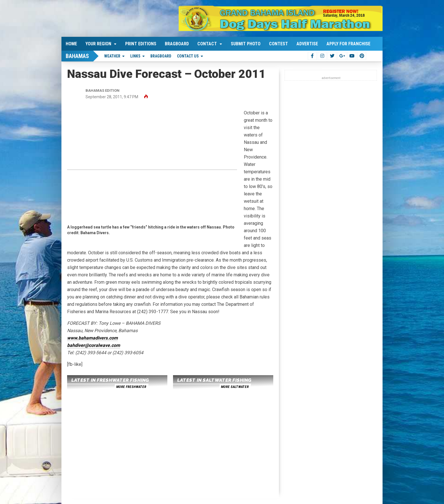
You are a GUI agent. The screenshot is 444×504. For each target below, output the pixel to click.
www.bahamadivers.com (92, 338)
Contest (278, 44)
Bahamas (77, 56)
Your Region (98, 44)
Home (71, 44)
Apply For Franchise (348, 44)
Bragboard (177, 44)
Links (135, 56)
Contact (207, 44)
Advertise (307, 44)
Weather (112, 56)
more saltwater (235, 387)
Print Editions (141, 44)
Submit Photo (246, 44)
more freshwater (131, 387)
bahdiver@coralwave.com (94, 345)
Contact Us (188, 56)
